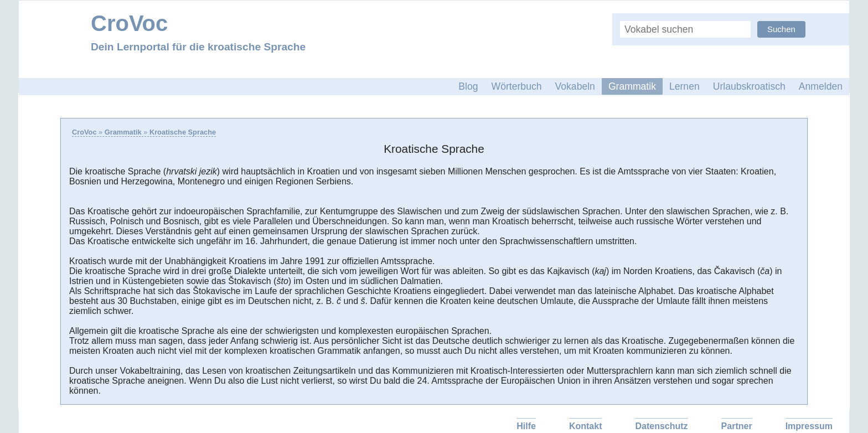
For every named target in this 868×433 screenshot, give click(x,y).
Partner (737, 426)
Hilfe (526, 426)
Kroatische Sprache (183, 132)
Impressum (809, 426)
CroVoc (84, 132)
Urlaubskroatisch (749, 86)
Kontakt (586, 426)
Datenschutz (661, 426)
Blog (468, 86)
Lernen (684, 86)
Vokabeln (575, 86)
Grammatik (632, 86)
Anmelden (821, 86)
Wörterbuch (517, 86)
